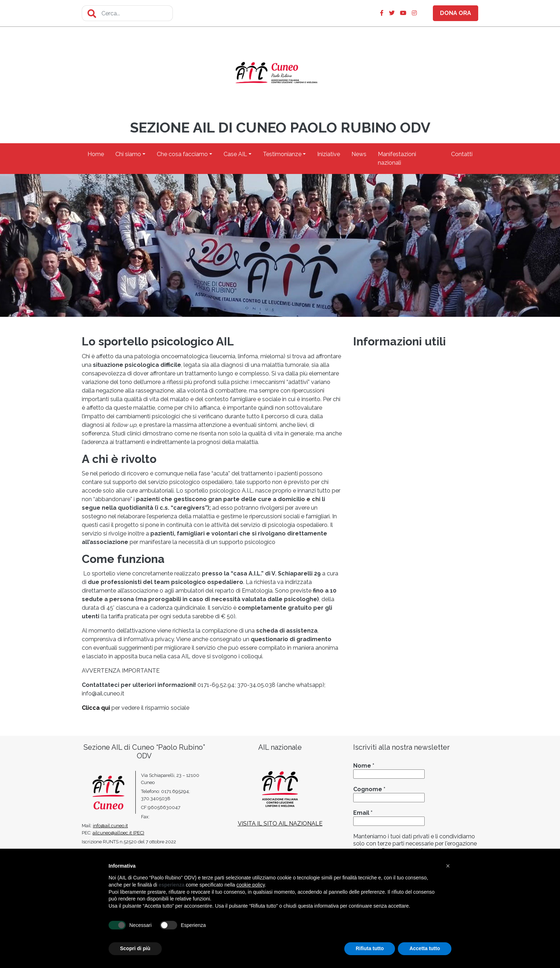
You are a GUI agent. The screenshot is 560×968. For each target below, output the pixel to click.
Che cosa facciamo (182, 154)
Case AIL (235, 154)
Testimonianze (282, 154)
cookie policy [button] (251, 885)
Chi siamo (128, 154)
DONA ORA (456, 13)
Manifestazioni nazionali (397, 158)
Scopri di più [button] (135, 948)
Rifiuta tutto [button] (370, 948)
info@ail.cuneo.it (110, 826)
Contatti (462, 154)
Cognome (369, 789)
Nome (364, 766)
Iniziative (329, 154)
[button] (448, 866)
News (359, 154)
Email (363, 813)
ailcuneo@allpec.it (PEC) (118, 833)
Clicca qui (96, 708)
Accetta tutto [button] (425, 948)
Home (96, 154)
